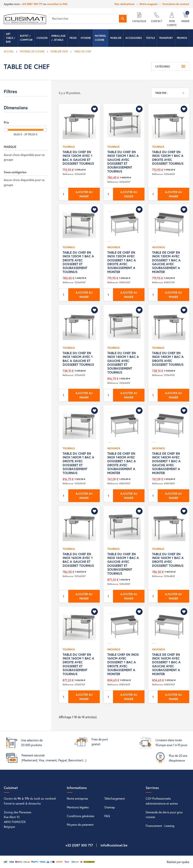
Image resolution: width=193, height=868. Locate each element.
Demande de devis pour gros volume (164, 815)
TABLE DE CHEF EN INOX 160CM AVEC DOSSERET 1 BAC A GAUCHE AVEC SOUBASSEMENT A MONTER (166, 664)
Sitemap (110, 807)
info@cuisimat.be (114, 845)
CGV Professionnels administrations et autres (162, 801)
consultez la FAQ (57, 4)
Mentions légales (78, 807)
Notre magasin (149, 4)
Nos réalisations (125, 4)
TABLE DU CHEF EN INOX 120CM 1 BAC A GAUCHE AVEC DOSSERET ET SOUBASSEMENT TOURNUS (123, 162)
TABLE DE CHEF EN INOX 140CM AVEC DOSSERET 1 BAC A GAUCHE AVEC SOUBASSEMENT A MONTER (166, 463)
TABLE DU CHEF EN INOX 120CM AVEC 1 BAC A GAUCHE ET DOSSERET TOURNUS (78, 158)
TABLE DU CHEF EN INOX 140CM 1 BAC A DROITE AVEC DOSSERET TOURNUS (168, 359)
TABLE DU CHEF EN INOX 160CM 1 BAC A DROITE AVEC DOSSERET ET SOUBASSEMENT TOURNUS (78, 664)
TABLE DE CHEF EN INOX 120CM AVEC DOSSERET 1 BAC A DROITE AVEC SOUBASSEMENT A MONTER (122, 262)
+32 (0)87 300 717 (32, 4)
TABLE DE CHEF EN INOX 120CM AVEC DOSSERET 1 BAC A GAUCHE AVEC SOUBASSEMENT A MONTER (166, 262)
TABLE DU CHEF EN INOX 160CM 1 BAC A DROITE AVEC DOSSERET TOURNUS (168, 560)
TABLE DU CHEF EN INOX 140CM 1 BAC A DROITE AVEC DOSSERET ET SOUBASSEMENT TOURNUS (78, 463)
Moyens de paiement (80, 824)
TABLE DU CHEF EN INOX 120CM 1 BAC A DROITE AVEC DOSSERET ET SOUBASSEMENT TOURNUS (78, 262)
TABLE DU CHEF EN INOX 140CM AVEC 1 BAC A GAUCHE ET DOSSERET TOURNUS (78, 359)
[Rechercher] (88, 19)
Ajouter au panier (84, 194)
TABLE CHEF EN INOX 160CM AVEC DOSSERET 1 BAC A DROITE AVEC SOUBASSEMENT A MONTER (123, 664)
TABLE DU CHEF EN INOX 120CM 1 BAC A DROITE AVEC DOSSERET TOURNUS (168, 158)
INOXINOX (114, 247)
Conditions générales (81, 816)
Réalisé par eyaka (178, 862)
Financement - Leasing (160, 826)
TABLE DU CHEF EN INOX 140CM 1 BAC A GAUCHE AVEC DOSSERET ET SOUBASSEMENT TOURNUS (123, 363)
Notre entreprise (77, 798)
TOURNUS (69, 147)
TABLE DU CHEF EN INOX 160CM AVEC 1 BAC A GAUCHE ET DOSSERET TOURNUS (78, 560)
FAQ (107, 816)
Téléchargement (115, 798)
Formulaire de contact (176, 4)
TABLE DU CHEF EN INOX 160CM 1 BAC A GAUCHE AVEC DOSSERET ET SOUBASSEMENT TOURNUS (123, 564)
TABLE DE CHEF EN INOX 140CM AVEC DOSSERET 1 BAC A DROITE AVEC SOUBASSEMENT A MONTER (122, 463)
